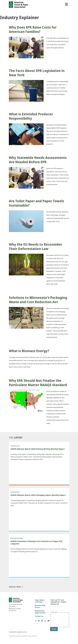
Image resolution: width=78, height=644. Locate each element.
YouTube (49, 621)
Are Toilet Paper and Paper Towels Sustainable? (36, 203)
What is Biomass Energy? (29, 351)
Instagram (46, 621)
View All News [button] (15, 587)
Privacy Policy (12, 636)
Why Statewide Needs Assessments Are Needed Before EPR (38, 160)
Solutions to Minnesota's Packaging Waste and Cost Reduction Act (38, 300)
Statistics (15, 446)
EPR (12, 538)
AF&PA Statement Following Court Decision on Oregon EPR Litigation (36, 543)
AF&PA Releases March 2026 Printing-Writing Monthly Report (38, 449)
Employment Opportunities (40, 612)
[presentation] (59, 620)
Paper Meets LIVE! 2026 (40, 601)
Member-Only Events (40, 606)
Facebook (43, 621)
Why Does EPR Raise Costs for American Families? (33, 30)
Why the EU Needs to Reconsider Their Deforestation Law (35, 247)
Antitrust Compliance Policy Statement (27, 636)
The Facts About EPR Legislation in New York (37, 73)
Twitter (37, 621)
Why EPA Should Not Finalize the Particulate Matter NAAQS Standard (38, 383)
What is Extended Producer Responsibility (31, 116)
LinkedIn (40, 621)
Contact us (39, 616)
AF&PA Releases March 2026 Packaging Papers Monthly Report (38, 495)
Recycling (19, 538)
